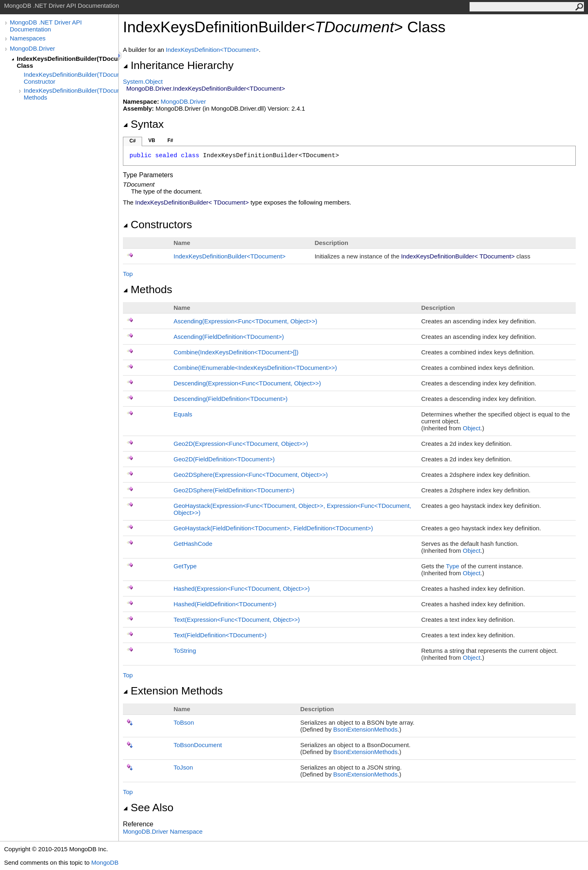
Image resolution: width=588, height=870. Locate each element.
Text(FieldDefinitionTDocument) (220, 635)
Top (128, 274)
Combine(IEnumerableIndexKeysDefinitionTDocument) (255, 368)
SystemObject (143, 81)
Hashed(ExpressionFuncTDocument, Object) (242, 589)
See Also (148, 808)
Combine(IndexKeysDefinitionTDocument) (236, 352)
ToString (185, 651)
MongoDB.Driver (32, 48)
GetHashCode (193, 544)
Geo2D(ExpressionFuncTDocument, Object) (241, 444)
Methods (148, 289)
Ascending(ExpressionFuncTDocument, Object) (245, 321)
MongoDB (105, 862)
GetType (185, 566)
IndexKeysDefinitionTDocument (212, 50)
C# (133, 141)
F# (170, 140)
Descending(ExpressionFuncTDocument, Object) (247, 383)
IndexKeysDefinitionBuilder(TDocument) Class (68, 62)
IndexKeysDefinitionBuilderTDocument (229, 256)
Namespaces (28, 38)
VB (152, 140)
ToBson (184, 722)
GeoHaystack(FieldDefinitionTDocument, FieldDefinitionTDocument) (273, 528)
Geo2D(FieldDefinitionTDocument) (224, 459)
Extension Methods (173, 691)
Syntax (143, 124)
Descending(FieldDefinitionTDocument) (231, 399)
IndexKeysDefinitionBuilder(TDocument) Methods (71, 94)
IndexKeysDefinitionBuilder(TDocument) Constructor (71, 78)
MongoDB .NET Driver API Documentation (46, 26)
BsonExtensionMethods (365, 729)
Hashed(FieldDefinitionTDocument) (225, 604)
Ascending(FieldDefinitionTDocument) (229, 337)
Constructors (157, 225)
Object (471, 428)
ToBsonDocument (198, 745)
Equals (183, 414)
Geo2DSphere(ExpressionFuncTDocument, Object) (251, 475)
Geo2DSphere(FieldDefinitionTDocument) (234, 490)
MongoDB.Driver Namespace (163, 831)
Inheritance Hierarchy (178, 65)
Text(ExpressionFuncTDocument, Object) (237, 620)
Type (453, 566)
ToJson (183, 767)
